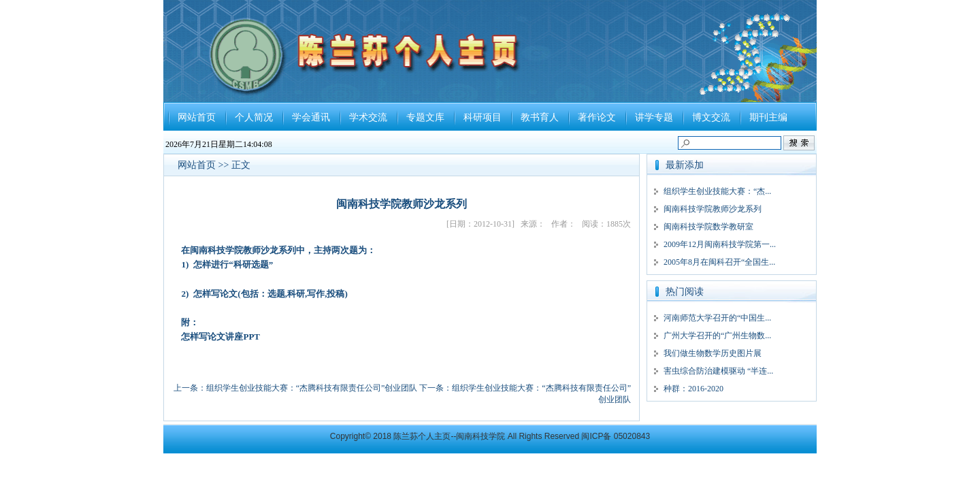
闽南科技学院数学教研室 (708, 227)
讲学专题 (654, 117)
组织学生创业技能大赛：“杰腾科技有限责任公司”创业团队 (312, 388)
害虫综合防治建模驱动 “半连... (718, 371)
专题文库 (425, 117)
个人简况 (254, 117)
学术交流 (368, 117)
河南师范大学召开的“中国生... (717, 318)
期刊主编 (768, 117)
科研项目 (483, 117)
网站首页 (197, 117)
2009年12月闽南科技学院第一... (720, 244)
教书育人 (540, 117)
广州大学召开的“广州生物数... (717, 336)
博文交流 (711, 117)
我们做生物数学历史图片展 (713, 353)
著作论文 (597, 117)
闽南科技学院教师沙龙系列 (713, 209)
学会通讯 (311, 117)
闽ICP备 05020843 (616, 436)
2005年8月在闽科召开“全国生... (719, 262)
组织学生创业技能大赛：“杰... (717, 191)
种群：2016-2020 (693, 389)
